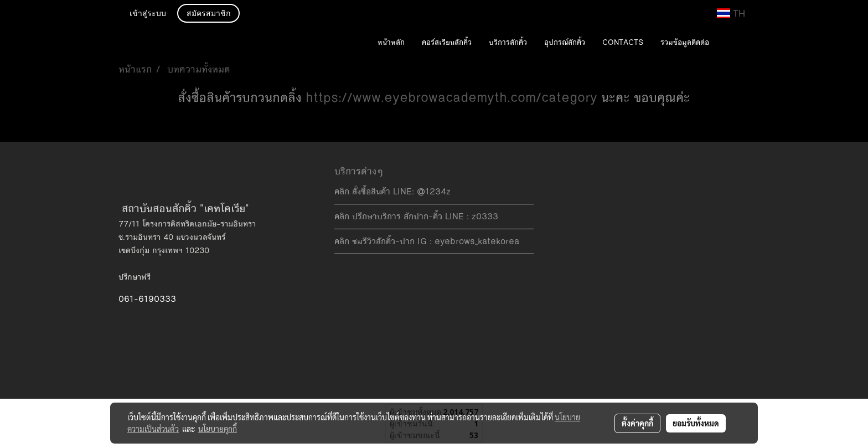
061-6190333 (147, 299)
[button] (734, 43)
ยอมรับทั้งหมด (696, 423)
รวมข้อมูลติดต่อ (685, 43)
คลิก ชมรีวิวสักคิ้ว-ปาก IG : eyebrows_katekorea (427, 241)
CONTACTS (623, 43)
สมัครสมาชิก (208, 14)
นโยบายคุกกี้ (218, 429)
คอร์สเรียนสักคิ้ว (447, 43)
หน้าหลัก (391, 43)
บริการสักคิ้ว (508, 43)
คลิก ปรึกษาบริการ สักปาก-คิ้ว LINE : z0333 (416, 216)
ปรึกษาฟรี (135, 277)
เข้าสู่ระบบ (148, 14)
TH (731, 13)
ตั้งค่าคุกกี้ (637, 423)
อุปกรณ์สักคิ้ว (565, 43)
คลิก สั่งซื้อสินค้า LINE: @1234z (392, 191)
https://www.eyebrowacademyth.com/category (451, 98)
